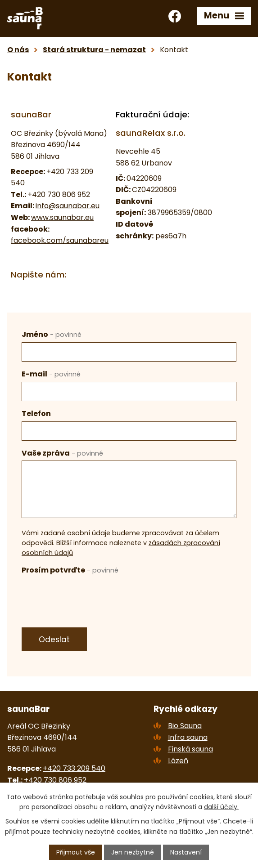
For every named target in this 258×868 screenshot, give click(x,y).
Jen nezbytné (133, 852)
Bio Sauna (185, 726)
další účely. (221, 807)
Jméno (52, 334)
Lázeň (178, 761)
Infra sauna (188, 737)
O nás (18, 50)
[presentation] (90, 595)
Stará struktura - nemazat (94, 50)
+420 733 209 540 (74, 768)
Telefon (36, 414)
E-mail (51, 374)
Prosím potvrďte (70, 570)
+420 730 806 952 (55, 780)
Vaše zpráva (62, 453)
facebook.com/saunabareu (60, 240)
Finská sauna (190, 749)
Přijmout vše (76, 852)
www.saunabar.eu (62, 217)
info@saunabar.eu (68, 206)
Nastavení (186, 852)
